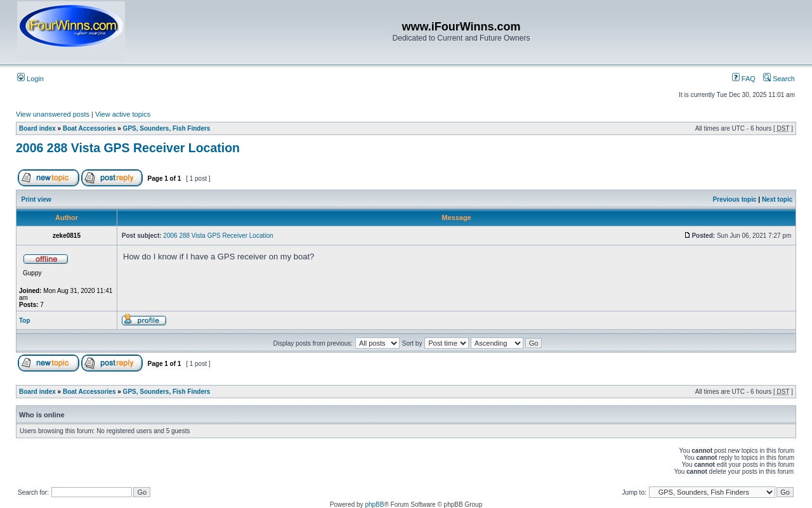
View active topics (123, 114)
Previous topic (735, 199)
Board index (37, 128)
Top (25, 321)
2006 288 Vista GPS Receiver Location (128, 148)
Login (30, 79)
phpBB (374, 505)
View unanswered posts (53, 114)
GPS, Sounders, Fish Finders (167, 128)
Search (779, 79)
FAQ (744, 79)
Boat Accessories (89, 128)
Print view (36, 199)
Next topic (777, 199)
